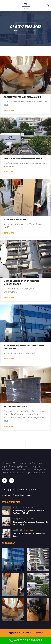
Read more (9, 110)
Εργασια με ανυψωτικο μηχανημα (23, 158)
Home (17, 31)
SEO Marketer (37, 633)
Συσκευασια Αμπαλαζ (15, 407)
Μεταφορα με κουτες (16, 220)
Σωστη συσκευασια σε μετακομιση (22, 97)
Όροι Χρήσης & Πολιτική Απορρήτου (19, 490)
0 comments (30, 507)
